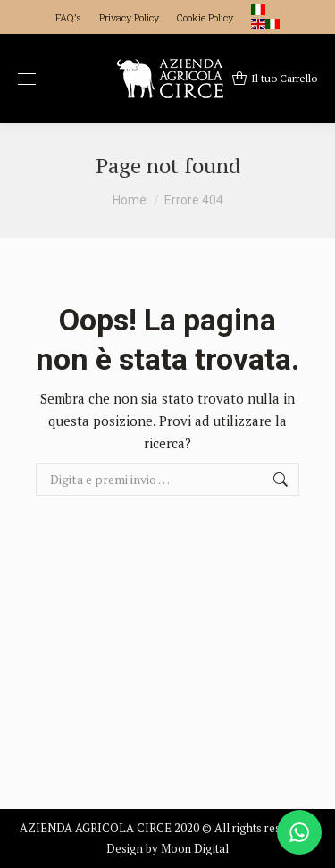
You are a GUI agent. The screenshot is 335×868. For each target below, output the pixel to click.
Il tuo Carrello (275, 79)
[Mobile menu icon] (27, 79)
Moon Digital (195, 848)
